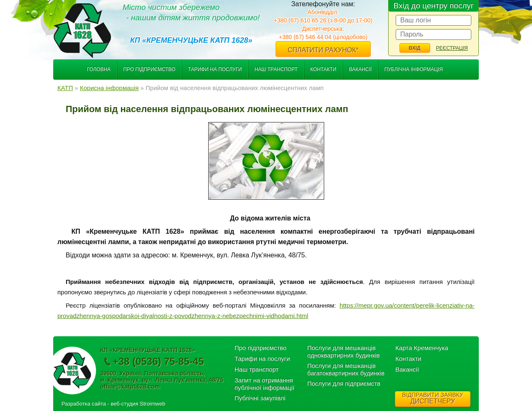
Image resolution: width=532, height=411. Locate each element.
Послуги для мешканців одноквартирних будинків (344, 351)
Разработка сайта (84, 404)
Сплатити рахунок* (323, 50)
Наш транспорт (276, 69)
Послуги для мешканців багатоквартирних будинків (346, 369)
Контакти (323, 69)
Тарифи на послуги (215, 69)
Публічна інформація (414, 69)
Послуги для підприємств (344, 383)
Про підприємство (149, 69)
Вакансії (360, 69)
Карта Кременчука (422, 348)
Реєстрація (452, 48)
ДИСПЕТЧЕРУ (433, 398)
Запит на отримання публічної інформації (264, 384)
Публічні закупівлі (260, 398)
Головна (99, 69)
